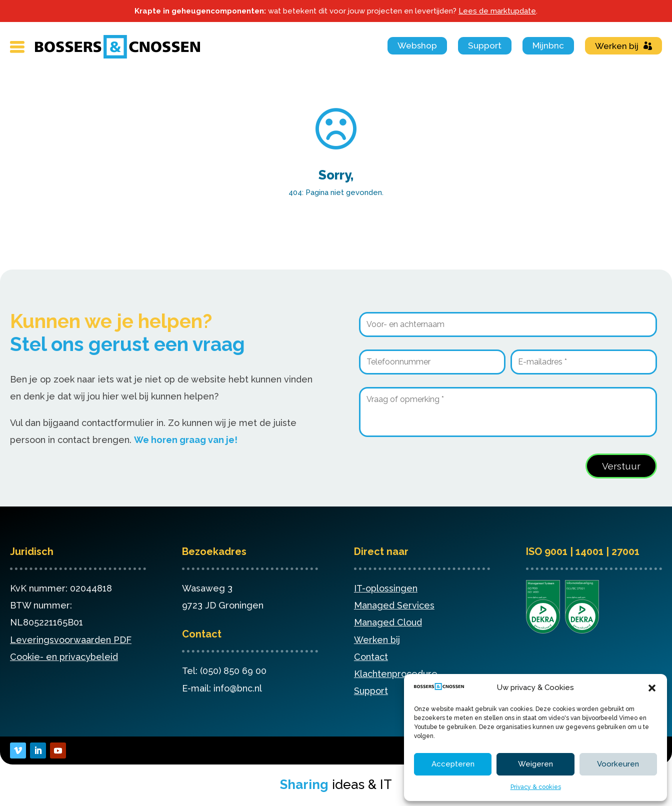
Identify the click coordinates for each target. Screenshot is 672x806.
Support (485, 45)
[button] (652, 688)
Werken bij (617, 46)
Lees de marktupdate (497, 11)
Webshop (417, 45)
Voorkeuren (618, 764)
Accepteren (453, 764)
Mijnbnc (548, 45)
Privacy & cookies (536, 787)
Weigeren (535, 764)
